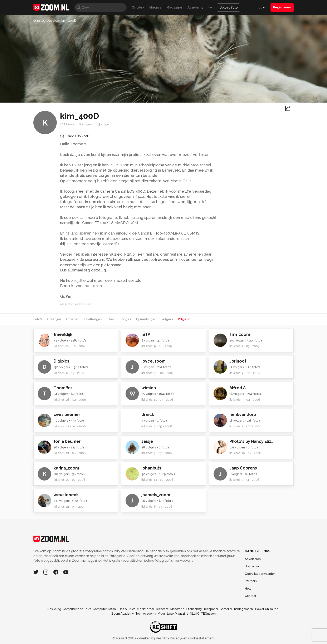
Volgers (167, 319)
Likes (110, 319)
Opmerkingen (146, 319)
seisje (147, 441)
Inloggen (260, 7)
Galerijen (54, 319)
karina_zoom (66, 468)
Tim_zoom (240, 334)
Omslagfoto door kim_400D (55, 21)
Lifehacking (194, 609)
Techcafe (162, 609)
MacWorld (177, 609)
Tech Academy (146, 614)
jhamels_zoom (156, 495)
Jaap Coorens (243, 468)
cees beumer (67, 414)
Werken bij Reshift (153, 638)
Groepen (73, 319)
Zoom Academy (123, 614)
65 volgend (104, 124)
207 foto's (67, 124)
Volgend (184, 319)
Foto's (38, 319)
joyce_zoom (153, 361)
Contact (250, 596)
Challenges (93, 319)
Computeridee (73, 609)
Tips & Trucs (127, 609)
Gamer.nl (226, 609)
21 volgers (85, 124)
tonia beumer (67, 441)
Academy (196, 7)
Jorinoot (238, 361)
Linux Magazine (178, 614)
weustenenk (66, 495)
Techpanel (211, 609)
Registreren (282, 7)
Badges (125, 319)
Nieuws (155, 7)
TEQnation (208, 614)
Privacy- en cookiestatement (192, 638)
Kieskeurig (54, 609)
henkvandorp (243, 414)
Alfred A (238, 388)
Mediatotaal (145, 609)
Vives (162, 614)
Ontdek (138, 7)
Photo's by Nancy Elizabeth (256, 441)
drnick (148, 414)
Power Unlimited (267, 609)
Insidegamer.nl (243, 609)
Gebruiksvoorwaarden (260, 574)
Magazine (174, 7)
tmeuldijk (63, 334)
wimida (149, 388)
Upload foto (228, 8)
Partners (251, 581)
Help (248, 589)
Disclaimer (252, 566)
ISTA (146, 334)
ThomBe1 (63, 388)
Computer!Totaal (105, 609)
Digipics (61, 361)
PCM (88, 609)
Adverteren (253, 559)
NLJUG (195, 614)
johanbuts (151, 468)
